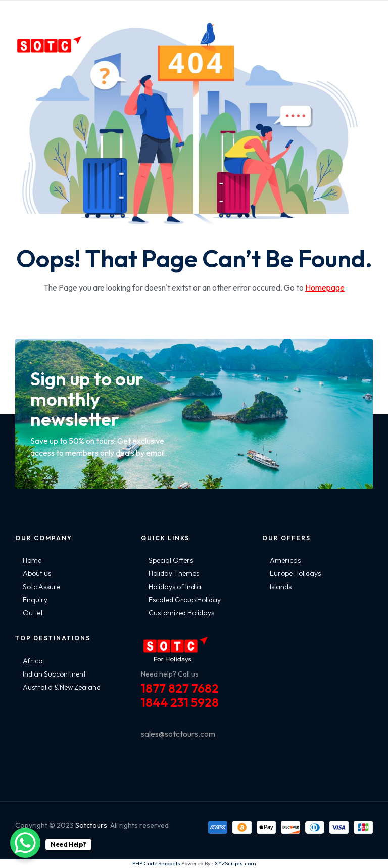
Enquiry (35, 600)
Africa (33, 661)
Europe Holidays (295, 573)
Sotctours (91, 825)
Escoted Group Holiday (185, 600)
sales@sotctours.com (178, 734)
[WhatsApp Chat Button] (25, 843)
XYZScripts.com (235, 863)
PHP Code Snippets (156, 863)
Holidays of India (175, 587)
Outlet (33, 613)
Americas (285, 560)
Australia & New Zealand (62, 687)
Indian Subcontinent (54, 674)
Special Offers (171, 560)
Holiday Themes (174, 573)
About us (37, 573)
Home (32, 560)
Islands (281, 587)
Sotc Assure (41, 587)
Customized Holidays (181, 613)
